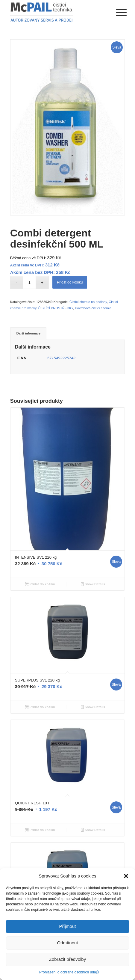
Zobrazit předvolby (67, 959)
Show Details (93, 584)
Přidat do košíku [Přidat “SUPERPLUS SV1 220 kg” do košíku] (40, 707)
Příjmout (68, 926)
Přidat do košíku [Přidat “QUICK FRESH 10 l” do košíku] (40, 830)
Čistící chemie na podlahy (88, 302)
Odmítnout (67, 943)
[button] (126, 876)
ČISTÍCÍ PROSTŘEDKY (56, 308)
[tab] (28, 333)
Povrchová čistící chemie (93, 308)
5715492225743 (61, 358)
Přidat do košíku (70, 282)
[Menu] (117, 13)
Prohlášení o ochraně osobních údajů (69, 972)
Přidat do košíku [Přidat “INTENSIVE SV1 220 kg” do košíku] (40, 584)
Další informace (28, 333)
